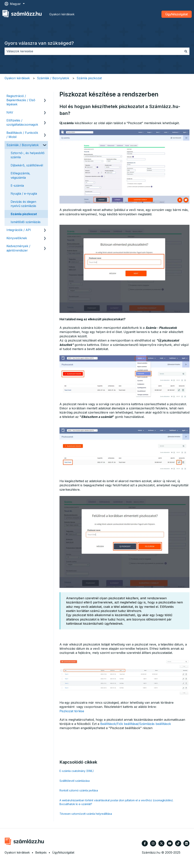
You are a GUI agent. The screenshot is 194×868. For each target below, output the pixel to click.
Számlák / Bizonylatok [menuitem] (23, 145)
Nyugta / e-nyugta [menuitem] (24, 193)
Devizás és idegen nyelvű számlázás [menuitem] (23, 204)
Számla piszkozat (89, 78)
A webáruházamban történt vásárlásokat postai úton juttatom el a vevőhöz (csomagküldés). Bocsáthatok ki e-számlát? (117, 802)
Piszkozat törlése (72, 711)
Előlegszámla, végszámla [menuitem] (20, 175)
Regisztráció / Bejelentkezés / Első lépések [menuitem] (21, 100)
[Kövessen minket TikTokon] (178, 843)
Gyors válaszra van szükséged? (39, 43)
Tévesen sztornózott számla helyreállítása (86, 814)
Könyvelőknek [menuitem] (17, 238)
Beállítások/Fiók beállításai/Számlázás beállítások (136, 724)
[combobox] (93, 51)
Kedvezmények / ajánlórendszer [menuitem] (18, 248)
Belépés (41, 852)
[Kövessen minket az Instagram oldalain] (153, 843)
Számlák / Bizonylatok (53, 78)
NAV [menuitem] (10, 112)
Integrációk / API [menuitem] (19, 230)
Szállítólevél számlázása (75, 781)
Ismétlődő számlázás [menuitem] (26, 222)
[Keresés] (186, 51)
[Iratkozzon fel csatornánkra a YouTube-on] (170, 843)
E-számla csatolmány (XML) (77, 771)
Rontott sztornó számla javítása (79, 790)
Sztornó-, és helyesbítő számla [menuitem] (28, 155)
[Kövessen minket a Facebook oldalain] (145, 843)
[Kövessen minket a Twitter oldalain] (161, 843)
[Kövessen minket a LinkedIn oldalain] (186, 843)
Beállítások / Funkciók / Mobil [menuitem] (22, 135)
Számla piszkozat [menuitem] (24, 214)
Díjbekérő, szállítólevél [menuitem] (27, 165)
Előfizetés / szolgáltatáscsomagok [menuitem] (22, 122)
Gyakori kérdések (62, 14)
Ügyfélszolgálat (177, 14)
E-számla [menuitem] (17, 186)
